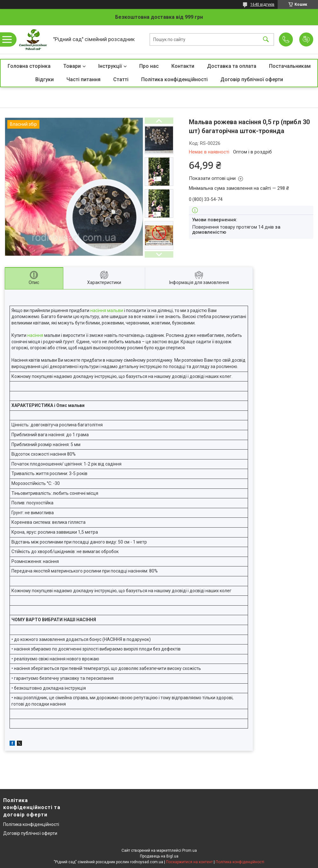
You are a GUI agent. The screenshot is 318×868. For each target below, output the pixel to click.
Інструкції (110, 66)
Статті (121, 79)
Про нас (149, 66)
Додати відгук (306, 39)
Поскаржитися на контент (189, 862)
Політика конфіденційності (174, 79)
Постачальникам (290, 66)
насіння (35, 335)
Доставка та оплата (232, 66)
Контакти (183, 66)
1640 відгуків (262, 4)
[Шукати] (266, 40)
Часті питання (83, 79)
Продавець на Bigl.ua (159, 856)
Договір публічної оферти (252, 79)
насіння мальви (107, 310)
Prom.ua (190, 850)
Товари (72, 66)
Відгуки (45, 79)
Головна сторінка (29, 66)
